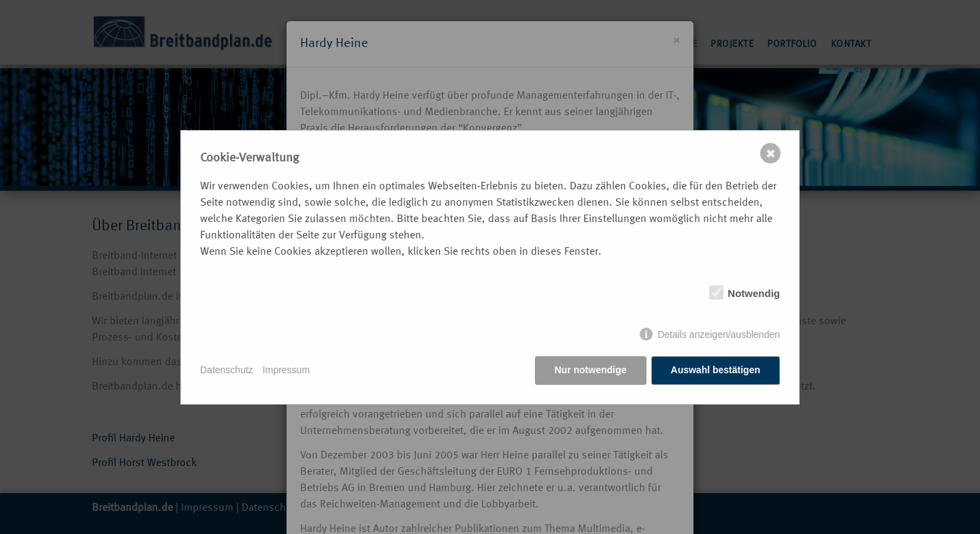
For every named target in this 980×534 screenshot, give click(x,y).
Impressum (286, 370)
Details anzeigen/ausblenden (719, 334)
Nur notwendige (591, 370)
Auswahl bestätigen (716, 370)
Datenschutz (227, 370)
